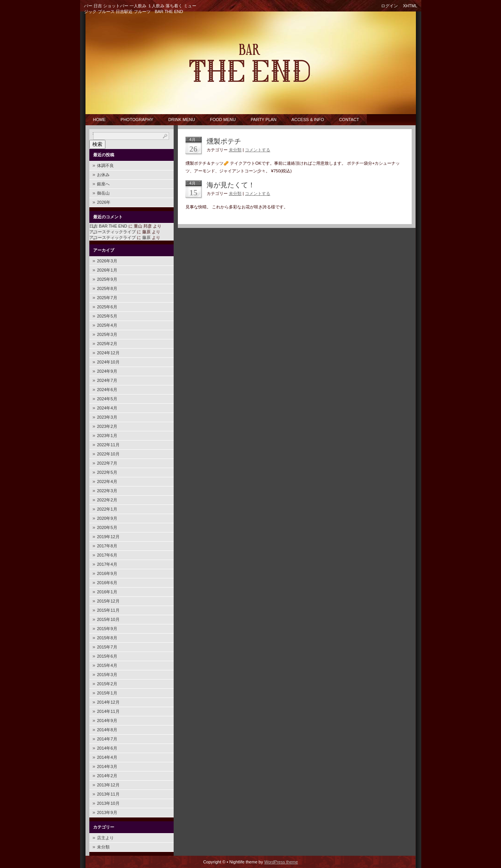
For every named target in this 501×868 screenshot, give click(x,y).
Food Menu (223, 120)
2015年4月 (107, 665)
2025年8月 (107, 288)
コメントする (258, 150)
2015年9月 (107, 629)
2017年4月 (107, 564)
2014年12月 (108, 702)
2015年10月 (108, 619)
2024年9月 (107, 371)
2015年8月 (107, 638)
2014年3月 (107, 766)
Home (99, 120)
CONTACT (349, 120)
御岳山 (103, 193)
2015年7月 (107, 647)
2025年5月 (107, 316)
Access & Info (308, 120)
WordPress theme (281, 862)
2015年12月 (108, 601)
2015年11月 (108, 610)
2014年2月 (107, 776)
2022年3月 (107, 491)
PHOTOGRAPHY (137, 120)
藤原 (146, 237)
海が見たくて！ (231, 185)
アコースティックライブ (113, 232)
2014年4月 (107, 757)
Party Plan (264, 120)
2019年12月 (108, 537)
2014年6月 (107, 748)
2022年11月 (108, 445)
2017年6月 (107, 555)
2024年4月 (107, 408)
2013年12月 (108, 785)
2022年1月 (107, 509)
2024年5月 (107, 399)
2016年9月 (107, 573)
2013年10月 (108, 803)
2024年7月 (107, 380)
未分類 (103, 847)
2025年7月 (107, 298)
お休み (103, 175)
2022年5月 (107, 472)
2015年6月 (107, 656)
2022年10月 (108, 454)
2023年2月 (107, 426)
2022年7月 (107, 463)
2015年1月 (107, 693)
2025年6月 (107, 307)
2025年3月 (107, 334)
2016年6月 (107, 583)
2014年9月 (107, 721)
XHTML (410, 6)
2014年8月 (107, 730)
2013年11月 (108, 794)
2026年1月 (107, 270)
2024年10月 (108, 362)
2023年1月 (107, 436)
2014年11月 (108, 711)
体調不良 (105, 165)
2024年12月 (108, 353)
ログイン (389, 6)
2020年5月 (107, 527)
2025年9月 (107, 279)
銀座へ (103, 184)
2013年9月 (107, 812)
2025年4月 (107, 325)
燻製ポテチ (224, 141)
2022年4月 (107, 481)
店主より (105, 838)
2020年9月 (107, 518)
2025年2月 (107, 344)
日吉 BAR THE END (108, 226)
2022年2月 (107, 500)
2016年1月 (107, 592)
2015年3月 (107, 675)
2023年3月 (107, 417)
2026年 (104, 202)
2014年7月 (107, 739)
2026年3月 (107, 261)
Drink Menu (182, 120)
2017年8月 (107, 546)
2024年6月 (107, 390)
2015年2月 (107, 684)
